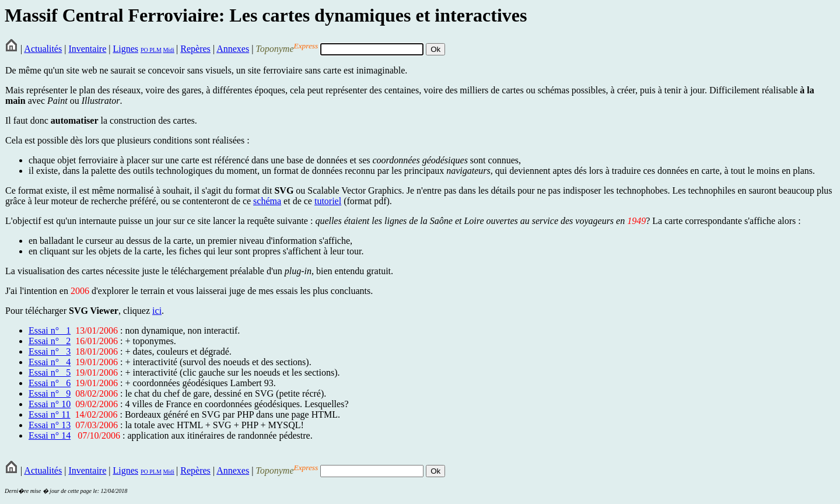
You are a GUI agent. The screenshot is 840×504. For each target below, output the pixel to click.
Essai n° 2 (50, 341)
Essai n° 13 (50, 425)
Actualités (43, 49)
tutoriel (328, 201)
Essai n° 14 (50, 435)
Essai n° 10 (50, 404)
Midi (168, 50)
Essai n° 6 (50, 383)
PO (144, 50)
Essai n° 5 (50, 372)
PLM (155, 50)
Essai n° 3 (50, 351)
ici (157, 311)
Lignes (125, 49)
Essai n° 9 (50, 393)
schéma (267, 201)
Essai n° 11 (50, 414)
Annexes (233, 49)
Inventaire (87, 49)
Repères (195, 49)
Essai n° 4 (50, 362)
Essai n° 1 (50, 330)
